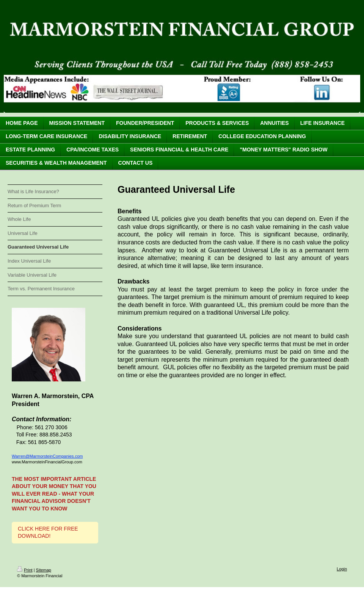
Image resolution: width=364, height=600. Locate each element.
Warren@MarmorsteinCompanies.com (47, 456)
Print (25, 570)
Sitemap (44, 570)
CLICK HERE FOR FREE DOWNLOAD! (48, 532)
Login (342, 569)
